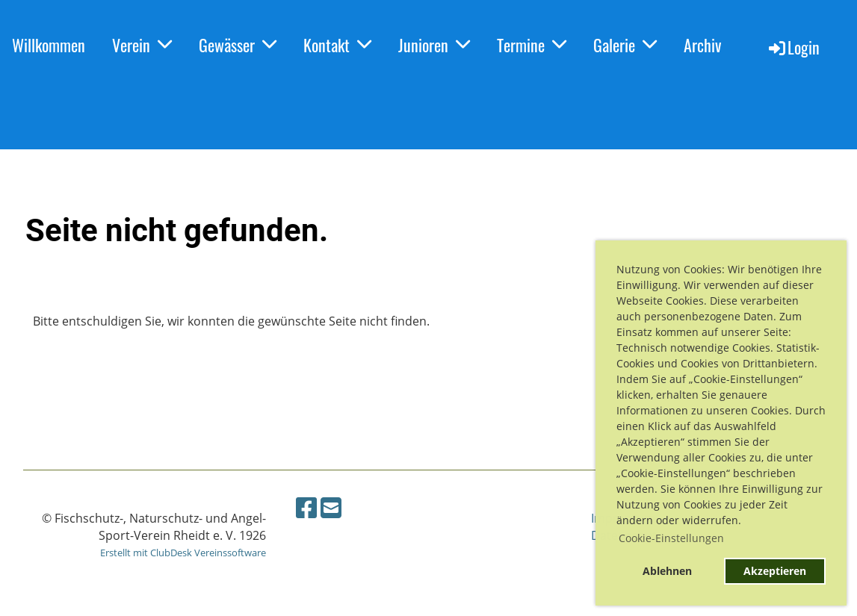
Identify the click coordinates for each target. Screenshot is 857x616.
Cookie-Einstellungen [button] (671, 538)
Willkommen (49, 45)
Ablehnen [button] (667, 571)
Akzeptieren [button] (775, 571)
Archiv (702, 45)
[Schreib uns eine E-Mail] (331, 507)
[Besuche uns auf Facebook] (306, 507)
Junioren (434, 45)
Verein (142, 45)
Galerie (625, 45)
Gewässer (238, 45)
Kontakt (337, 45)
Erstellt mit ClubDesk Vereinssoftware (183, 553)
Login (793, 47)
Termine (532, 45)
